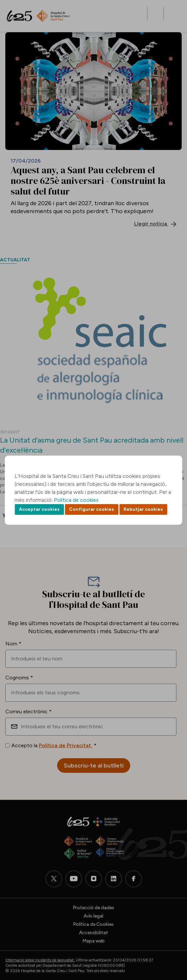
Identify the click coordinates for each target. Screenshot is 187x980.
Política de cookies (76, 500)
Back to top (170, 938)
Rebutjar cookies (143, 509)
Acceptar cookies (39, 509)
